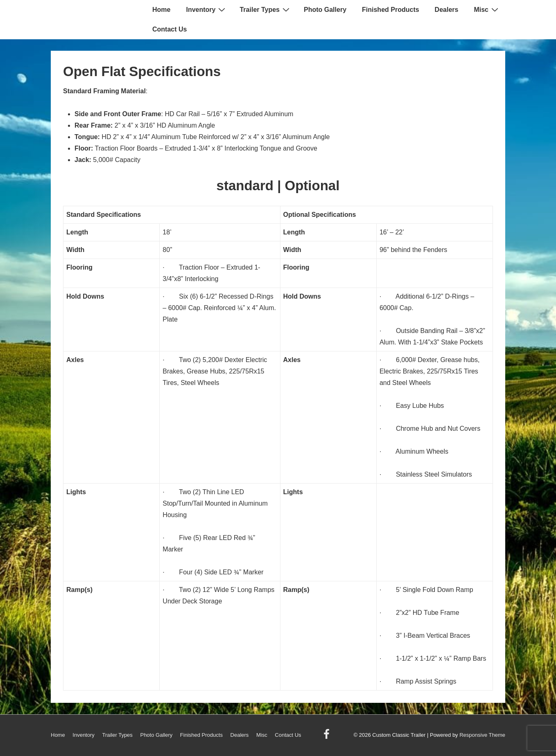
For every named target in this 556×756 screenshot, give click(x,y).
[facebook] (328, 737)
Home (161, 10)
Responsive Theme (482, 735)
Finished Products (391, 10)
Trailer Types (266, 9)
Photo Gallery (325, 10)
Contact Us (170, 29)
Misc (487, 9)
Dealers (447, 10)
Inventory (207, 9)
